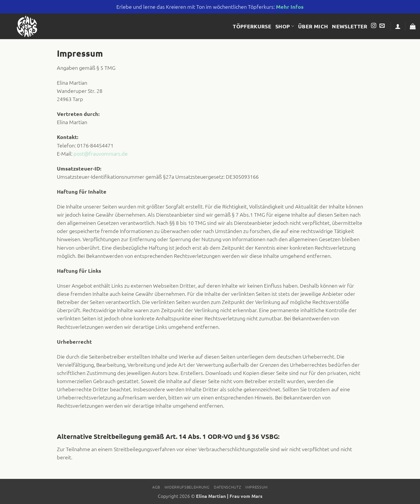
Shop (285, 26)
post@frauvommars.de (101, 153)
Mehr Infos (290, 7)
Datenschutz (227, 487)
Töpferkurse (252, 26)
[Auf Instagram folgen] (374, 26)
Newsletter (350, 26)
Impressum (257, 487)
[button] (398, 26)
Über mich (313, 26)
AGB (156, 487)
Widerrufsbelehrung (187, 487)
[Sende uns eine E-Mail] (382, 26)
